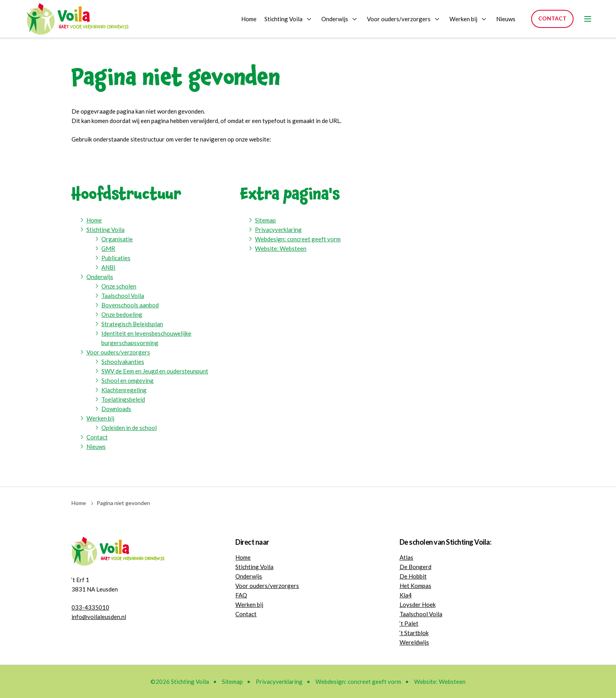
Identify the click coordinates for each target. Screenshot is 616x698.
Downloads (116, 409)
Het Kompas (415, 586)
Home (249, 19)
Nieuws (506, 19)
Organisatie (117, 239)
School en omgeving (127, 380)
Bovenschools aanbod (130, 305)
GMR (108, 248)
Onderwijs (335, 19)
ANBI (108, 267)
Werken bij (463, 19)
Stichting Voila (283, 19)
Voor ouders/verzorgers (399, 19)
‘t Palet (409, 623)
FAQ (241, 595)
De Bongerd (415, 567)
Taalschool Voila (123, 296)
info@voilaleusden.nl (99, 617)
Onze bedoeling (122, 314)
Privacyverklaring (278, 230)
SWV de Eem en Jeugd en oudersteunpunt (155, 371)
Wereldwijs (414, 642)
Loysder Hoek (418, 604)
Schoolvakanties (123, 362)
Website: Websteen (281, 248)
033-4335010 (90, 607)
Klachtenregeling (124, 390)
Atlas (406, 557)
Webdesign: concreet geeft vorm (298, 239)
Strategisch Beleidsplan (132, 324)
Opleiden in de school (129, 428)
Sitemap (265, 220)
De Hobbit (413, 576)
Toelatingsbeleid (123, 399)
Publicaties (116, 258)
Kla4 (406, 595)
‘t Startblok (414, 633)
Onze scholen (119, 286)
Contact (552, 18)
